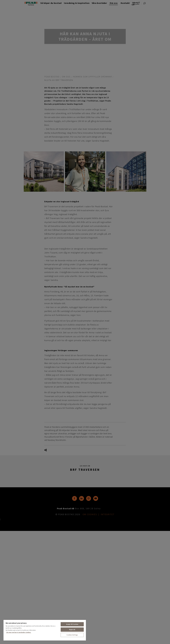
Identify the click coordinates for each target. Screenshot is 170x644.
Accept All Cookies (72, 624)
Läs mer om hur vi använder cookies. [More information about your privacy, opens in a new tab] (19, 632)
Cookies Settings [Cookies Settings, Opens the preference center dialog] (72, 635)
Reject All (72, 630)
